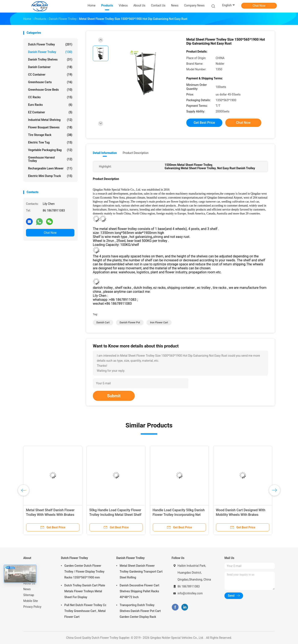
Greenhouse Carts (50, 82)
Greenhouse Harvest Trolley (50, 159)
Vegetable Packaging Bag (50, 150)
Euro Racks (50, 105)
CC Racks (50, 97)
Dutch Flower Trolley (50, 44)
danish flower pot (130, 323)
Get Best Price (204, 123)
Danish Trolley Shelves (50, 59)
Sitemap (29, 595)
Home (27, 566)
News (27, 589)
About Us (29, 583)
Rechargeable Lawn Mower (50, 168)
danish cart (103, 323)
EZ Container (50, 112)
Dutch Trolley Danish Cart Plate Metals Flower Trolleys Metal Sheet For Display (85, 591)
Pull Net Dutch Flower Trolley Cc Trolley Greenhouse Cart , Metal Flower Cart (85, 611)
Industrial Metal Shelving (50, 120)
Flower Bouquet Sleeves (50, 127)
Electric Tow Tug (50, 142)
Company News (194, 5)
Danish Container (50, 67)
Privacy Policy (32, 607)
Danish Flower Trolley (50, 52)
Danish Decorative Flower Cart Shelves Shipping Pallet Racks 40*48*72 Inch (139, 591)
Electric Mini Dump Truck (50, 176)
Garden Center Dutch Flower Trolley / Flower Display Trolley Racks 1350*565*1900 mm (84, 572)
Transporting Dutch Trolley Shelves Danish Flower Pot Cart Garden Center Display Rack (140, 611)
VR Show (29, 577)
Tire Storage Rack (50, 135)
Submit (114, 396)
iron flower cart (159, 323)
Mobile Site (31, 601)
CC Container (50, 75)
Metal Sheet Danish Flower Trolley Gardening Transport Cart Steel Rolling (141, 572)
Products (29, 572)
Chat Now (259, 6)
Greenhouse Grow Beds (50, 90)
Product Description (135, 153)
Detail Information (105, 153)
